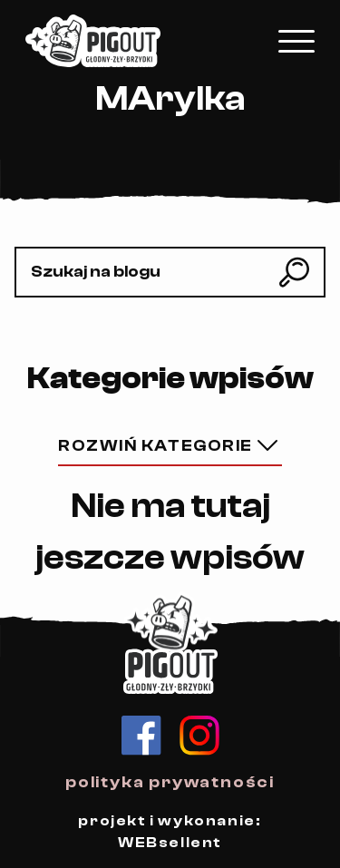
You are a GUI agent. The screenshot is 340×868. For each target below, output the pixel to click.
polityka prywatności (170, 782)
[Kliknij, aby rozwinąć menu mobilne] (296, 41)
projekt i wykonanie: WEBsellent (170, 832)
